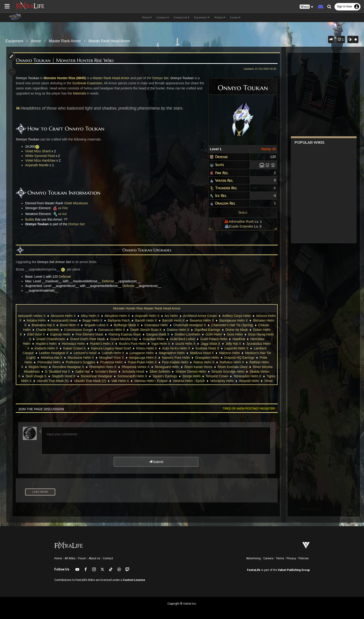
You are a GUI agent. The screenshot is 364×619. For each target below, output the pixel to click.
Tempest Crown (225, 376)
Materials (87, 93)
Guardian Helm (153, 339)
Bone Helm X (74, 325)
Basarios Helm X (210, 320)
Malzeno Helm (229, 353)
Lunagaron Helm (141, 353)
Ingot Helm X (161, 344)
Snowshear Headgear (105, 376)
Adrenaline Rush (237, 222)
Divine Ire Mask (236, 330)
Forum (82, 558)
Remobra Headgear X (68, 367)
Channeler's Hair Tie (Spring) (236, 325)
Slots (218, 165)
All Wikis (70, 558)
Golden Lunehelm (187, 334)
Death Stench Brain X (146, 330)
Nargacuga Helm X (143, 358)
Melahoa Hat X (51, 358)
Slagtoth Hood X (72, 376)
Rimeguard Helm (167, 367)
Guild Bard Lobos (182, 339)
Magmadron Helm (171, 353)
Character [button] (182, 17)
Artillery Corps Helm (240, 316)
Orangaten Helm (207, 358)
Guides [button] (235, 17)
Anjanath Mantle (38, 165)
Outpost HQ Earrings (239, 358)
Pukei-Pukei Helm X (142, 362)
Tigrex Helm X (41, 381)
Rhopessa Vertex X (135, 367)
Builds (31, 219)
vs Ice (61, 214)
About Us (94, 558)
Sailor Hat (82, 371)
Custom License (134, 580)
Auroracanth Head (72, 320)
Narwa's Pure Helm (176, 358)
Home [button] (147, 17)
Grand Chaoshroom (50, 339)
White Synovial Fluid (41, 156)
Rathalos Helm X (232, 362)
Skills (241, 212)
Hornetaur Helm (73, 344)
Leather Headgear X (53, 353)
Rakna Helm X (204, 362)
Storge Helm (200, 376)
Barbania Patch (127, 320)
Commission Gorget (78, 330)
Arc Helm (175, 316)
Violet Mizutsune (77, 203)
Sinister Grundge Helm (228, 371)
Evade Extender (237, 226)
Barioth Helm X (154, 320)
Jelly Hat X (233, 344)
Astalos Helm (44, 320)
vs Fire (61, 208)
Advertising (253, 558)
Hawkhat (239, 339)
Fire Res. (220, 173)
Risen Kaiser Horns (198, 367)
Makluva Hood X (202, 353)
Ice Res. (219, 195)
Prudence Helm (111, 362)
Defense (220, 157)
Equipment (15, 41)
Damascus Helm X (111, 330)
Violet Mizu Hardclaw (42, 160)
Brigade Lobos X (101, 325)
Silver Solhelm (160, 371)
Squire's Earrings (173, 376)
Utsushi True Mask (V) (109, 381)
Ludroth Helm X (113, 353)
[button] (306, 7)
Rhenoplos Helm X (103, 367)
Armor (36, 41)
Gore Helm (235, 334)
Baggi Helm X (101, 320)
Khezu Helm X (146, 348)
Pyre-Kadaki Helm (175, 362)
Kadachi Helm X (46, 348)
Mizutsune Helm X (81, 358)
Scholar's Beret (106, 371)
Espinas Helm (60, 334)
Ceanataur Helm (160, 325)
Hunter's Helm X (102, 344)
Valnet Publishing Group (294, 570)
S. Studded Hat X (57, 371)
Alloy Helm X (94, 316)
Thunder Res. (224, 188)
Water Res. (222, 180)
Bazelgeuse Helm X (242, 320)
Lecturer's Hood (85, 353)
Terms (280, 558)
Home (58, 558)
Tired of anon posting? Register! (247, 409)
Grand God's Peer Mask (88, 339)
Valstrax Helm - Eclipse (170, 381)
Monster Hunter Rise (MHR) (66, 78)
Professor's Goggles (80, 362)
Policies (304, 558)
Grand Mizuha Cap (124, 339)
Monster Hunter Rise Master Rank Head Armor (146, 308)
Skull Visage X (44, 376)
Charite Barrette (47, 330)
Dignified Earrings (207, 330)
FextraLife (254, 570)
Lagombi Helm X (236, 348)
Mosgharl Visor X (111, 358)
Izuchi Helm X (185, 344)
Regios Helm (38, 367)
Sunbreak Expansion (89, 83)
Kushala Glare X (207, 348)
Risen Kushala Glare (232, 367)
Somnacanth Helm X (141, 376)
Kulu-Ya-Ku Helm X (176, 348)
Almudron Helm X (121, 316)
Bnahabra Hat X (47, 325)
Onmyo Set (162, 78)
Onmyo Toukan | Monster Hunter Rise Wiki (66, 60)
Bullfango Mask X (131, 325)
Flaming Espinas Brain (124, 334)
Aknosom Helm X (67, 316)
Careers (268, 558)
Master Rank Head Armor (109, 41)
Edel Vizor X (36, 334)
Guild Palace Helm (214, 339)
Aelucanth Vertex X (36, 316)
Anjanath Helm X (151, 316)
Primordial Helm (49, 362)
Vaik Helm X (140, 381)
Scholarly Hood (133, 371)
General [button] (163, 17)
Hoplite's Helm (46, 344)
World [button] (220, 17)
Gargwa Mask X (158, 334)
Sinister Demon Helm (191, 371)
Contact (108, 558)
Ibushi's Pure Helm (132, 344)
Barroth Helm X (182, 320)
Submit (156, 462)
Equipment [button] (202, 17)
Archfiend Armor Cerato (204, 316)
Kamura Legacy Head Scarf (111, 348)
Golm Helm (214, 334)
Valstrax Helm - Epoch (208, 381)
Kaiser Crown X (74, 348)
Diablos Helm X (178, 330)
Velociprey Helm (241, 381)
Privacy (291, 558)
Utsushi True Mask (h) (72, 381)
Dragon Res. (223, 203)
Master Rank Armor (65, 41)
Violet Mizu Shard (39, 151)
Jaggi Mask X (210, 344)
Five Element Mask (89, 334)
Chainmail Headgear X (194, 325)
